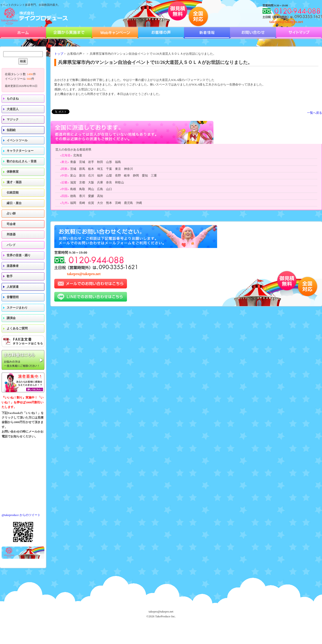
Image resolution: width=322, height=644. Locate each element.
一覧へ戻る (315, 113)
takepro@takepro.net (286, 22)
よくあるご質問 (17, 328)
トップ (59, 54)
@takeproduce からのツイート (21, 515)
